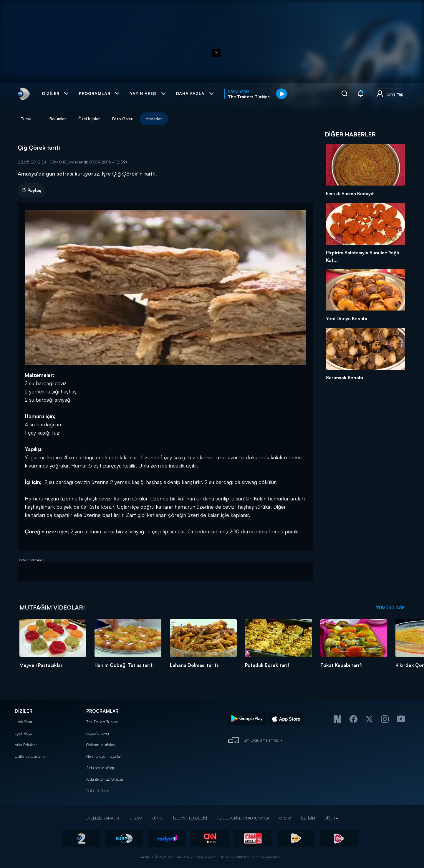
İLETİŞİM (308, 818)
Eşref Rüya (24, 733)
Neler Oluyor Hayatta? (104, 756)
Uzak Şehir (23, 722)
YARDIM (285, 818)
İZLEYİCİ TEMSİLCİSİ (190, 818)
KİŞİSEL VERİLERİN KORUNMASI (243, 818)
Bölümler (58, 119)
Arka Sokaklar (26, 745)
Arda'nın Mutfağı (100, 768)
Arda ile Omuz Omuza (105, 779)
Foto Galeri (123, 119)
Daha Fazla (96, 791)
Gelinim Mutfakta (101, 745)
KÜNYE (158, 818)
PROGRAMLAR (102, 711)
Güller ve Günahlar (31, 756)
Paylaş (31, 190)
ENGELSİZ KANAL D (102, 818)
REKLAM (135, 818)
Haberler (154, 119)
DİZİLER (24, 711)
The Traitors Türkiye (102, 722)
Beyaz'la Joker (98, 733)
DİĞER (330, 818)
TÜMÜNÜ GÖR (390, 608)
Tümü (26, 119)
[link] (23, 94)
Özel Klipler (89, 119)
